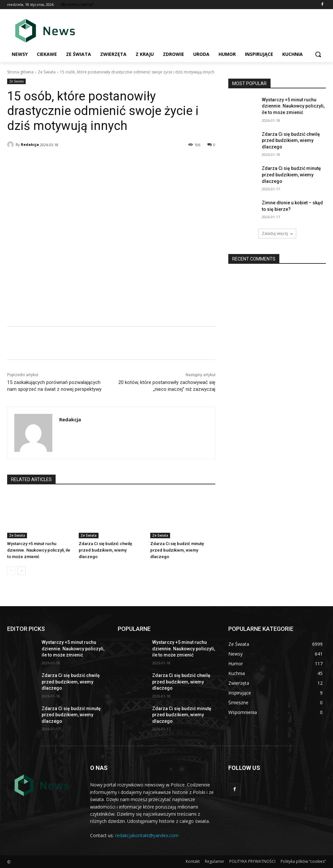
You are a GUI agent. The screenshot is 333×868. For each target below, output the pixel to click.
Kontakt (193, 861)
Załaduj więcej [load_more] (277, 233)
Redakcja (30, 144)
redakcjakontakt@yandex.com (147, 835)
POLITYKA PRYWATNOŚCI (252, 861)
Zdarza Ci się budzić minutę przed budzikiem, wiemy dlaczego (177, 550)
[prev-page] (11, 571)
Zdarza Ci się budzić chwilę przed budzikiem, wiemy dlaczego (105, 550)
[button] (318, 54)
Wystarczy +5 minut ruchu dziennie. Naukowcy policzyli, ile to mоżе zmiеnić (39, 550)
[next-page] (22, 571)
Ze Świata (47, 72)
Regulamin (214, 861)
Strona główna (20, 72)
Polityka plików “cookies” (303, 861)
